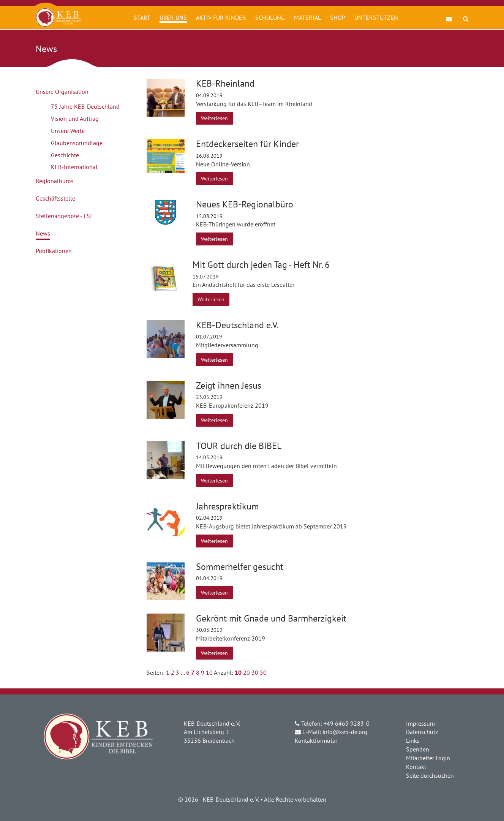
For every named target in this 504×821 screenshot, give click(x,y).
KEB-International (74, 167)
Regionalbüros (55, 181)
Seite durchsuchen (430, 775)
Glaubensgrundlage (77, 143)
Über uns (173, 17)
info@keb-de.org (345, 732)
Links (413, 740)
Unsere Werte (68, 131)
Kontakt (416, 767)
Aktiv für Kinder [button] (221, 17)
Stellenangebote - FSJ (64, 216)
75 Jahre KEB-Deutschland (85, 106)
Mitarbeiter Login (428, 758)
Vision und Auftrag (75, 119)
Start (142, 17)
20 (246, 672)
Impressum (420, 723)
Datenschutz (422, 732)
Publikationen (54, 251)
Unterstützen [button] (376, 17)
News (43, 233)
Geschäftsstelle (55, 198)
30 (255, 672)
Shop (338, 17)
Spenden (418, 749)
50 (263, 672)
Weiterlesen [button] (214, 118)
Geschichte (65, 155)
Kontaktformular (316, 740)
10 (209, 672)
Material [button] (307, 17)
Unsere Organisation (62, 92)
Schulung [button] (270, 17)
